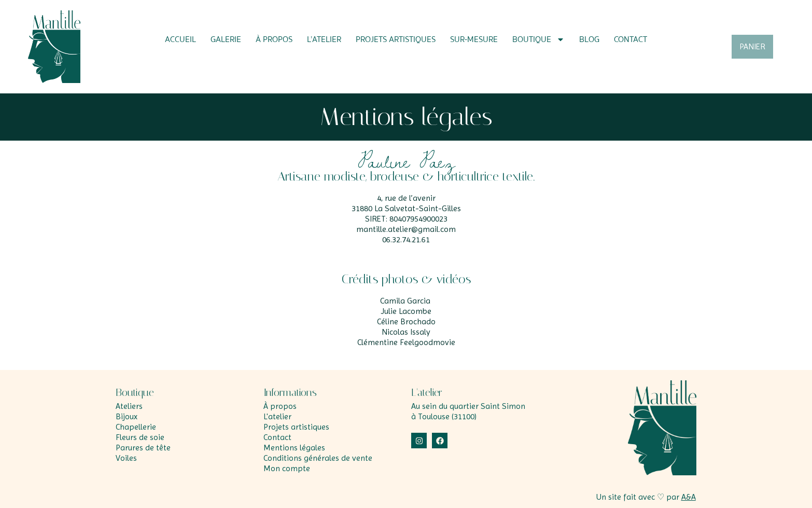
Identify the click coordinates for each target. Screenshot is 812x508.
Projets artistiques (396, 39)
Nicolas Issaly (406, 332)
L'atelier (427, 392)
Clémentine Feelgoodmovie (406, 342)
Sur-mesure (474, 39)
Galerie (226, 39)
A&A (689, 497)
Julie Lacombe (406, 311)
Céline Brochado (406, 321)
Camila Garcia (405, 301)
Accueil (180, 39)
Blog (589, 39)
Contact (631, 39)
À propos (274, 39)
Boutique (538, 39)
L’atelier (324, 39)
